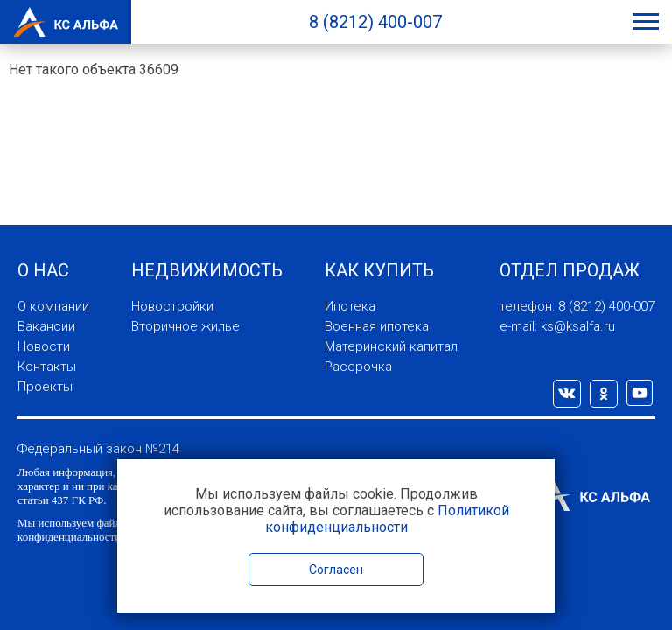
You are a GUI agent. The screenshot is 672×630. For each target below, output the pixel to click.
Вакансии (46, 326)
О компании (53, 306)
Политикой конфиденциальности (387, 519)
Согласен (336, 570)
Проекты (45, 387)
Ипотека (350, 306)
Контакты (47, 367)
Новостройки (172, 306)
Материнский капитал (391, 346)
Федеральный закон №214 (98, 449)
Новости (44, 346)
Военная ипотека (377, 326)
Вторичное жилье (185, 326)
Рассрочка (358, 367)
